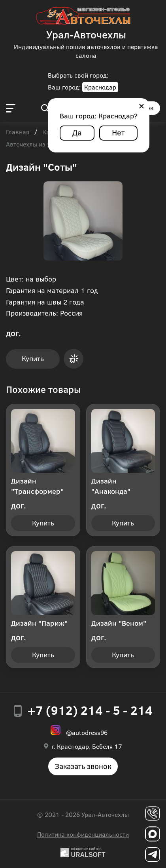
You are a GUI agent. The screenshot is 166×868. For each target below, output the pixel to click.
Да (77, 132)
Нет (118, 132)
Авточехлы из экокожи (39, 145)
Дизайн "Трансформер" (37, 486)
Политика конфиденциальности (83, 834)
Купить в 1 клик (74, 359)
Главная (18, 132)
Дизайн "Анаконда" (111, 486)
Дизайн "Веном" (119, 623)
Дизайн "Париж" (39, 623)
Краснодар (100, 87)
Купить (33, 358)
